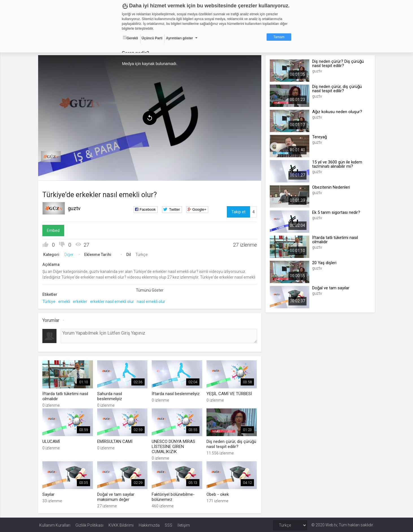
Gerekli (131, 38)
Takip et (238, 211)
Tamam (279, 37)
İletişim (184, 524)
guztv (75, 208)
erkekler (81, 301)
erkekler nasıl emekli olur (113, 301)
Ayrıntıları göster (179, 38)
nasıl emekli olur (152, 301)
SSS (169, 524)
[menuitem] (52, 156)
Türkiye (50, 301)
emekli (65, 301)
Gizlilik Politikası (89, 524)
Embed (54, 230)
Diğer (70, 254)
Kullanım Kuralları (55, 524)
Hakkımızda (149, 524)
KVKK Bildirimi (121, 524)
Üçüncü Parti (152, 38)
